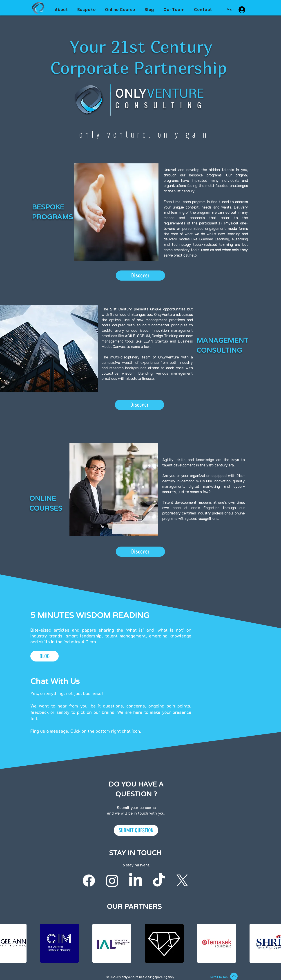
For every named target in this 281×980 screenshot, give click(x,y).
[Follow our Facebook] (89, 881)
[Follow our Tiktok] (159, 881)
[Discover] (140, 276)
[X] (182, 881)
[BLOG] (45, 656)
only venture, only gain (144, 134)
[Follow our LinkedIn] (136, 881)
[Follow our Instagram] (112, 881)
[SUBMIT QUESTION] (136, 830)
